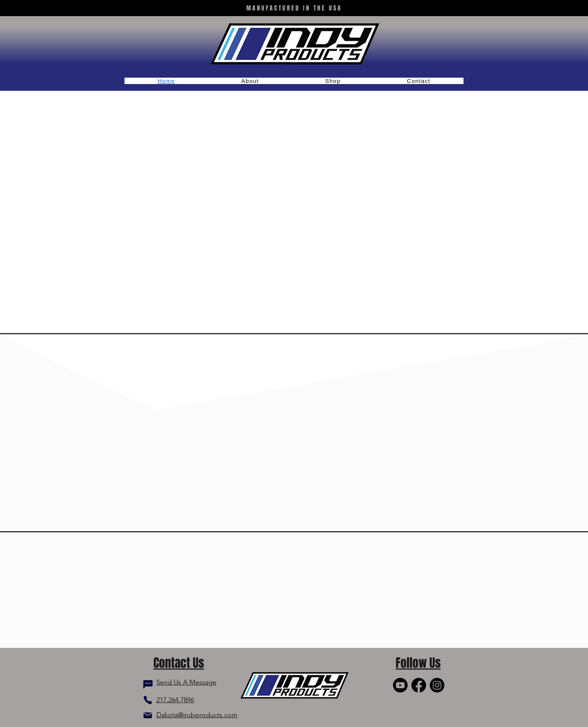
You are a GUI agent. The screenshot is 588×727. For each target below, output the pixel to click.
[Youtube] (400, 685)
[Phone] (148, 700)
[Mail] (148, 715)
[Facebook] (419, 685)
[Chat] (148, 685)
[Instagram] (437, 685)
